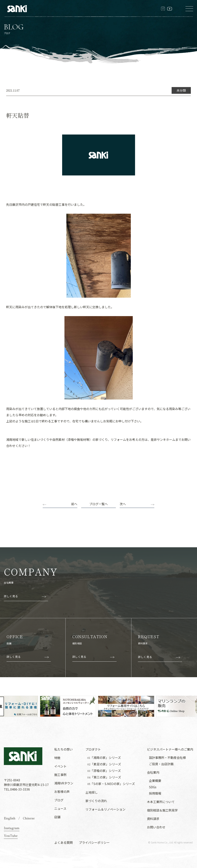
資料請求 (153, 819)
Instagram (12, 828)
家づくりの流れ (96, 801)
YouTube (11, 836)
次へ (123, 504)
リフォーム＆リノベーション (105, 809)
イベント (60, 766)
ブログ (59, 800)
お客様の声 (62, 792)
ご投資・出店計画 (161, 764)
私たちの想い (63, 749)
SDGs (153, 787)
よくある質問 (63, 842)
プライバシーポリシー (94, 842)
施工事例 (60, 775)
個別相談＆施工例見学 (162, 810)
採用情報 (155, 793)
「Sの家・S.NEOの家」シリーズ (111, 784)
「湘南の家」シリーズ (104, 758)
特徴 (57, 758)
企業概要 (155, 781)
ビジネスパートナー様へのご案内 (170, 749)
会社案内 (153, 772)
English (10, 818)
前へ (74, 504)
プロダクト (93, 749)
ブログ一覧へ (98, 504)
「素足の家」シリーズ (104, 764)
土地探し (92, 792)
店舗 (57, 817)
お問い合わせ (156, 827)
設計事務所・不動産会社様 (167, 758)
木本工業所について (161, 802)
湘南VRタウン (64, 783)
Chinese (29, 818)
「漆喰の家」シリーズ (104, 771)
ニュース (60, 808)
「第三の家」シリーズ (104, 777)
